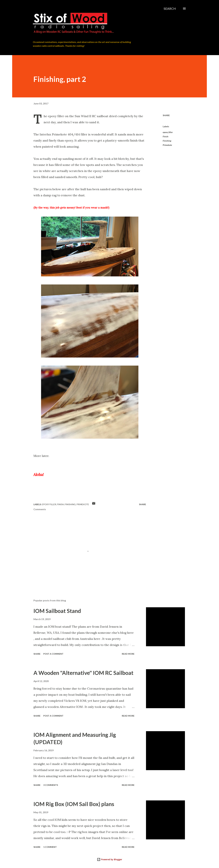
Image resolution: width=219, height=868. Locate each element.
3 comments (51, 785)
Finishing (167, 141)
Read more (128, 654)
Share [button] (166, 115)
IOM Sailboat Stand (57, 611)
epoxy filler (168, 132)
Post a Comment (53, 654)
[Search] (170, 9)
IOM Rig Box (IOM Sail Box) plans (74, 804)
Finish (166, 136)
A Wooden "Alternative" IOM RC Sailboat (83, 673)
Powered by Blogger (109, 859)
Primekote (167, 145)
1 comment (50, 847)
